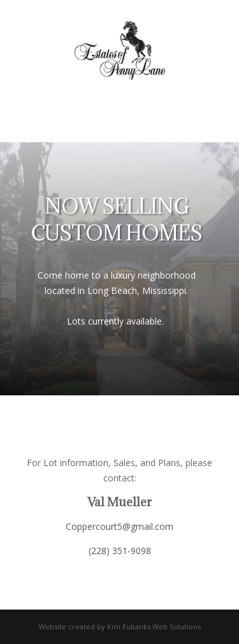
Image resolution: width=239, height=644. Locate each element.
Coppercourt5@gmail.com (119, 526)
